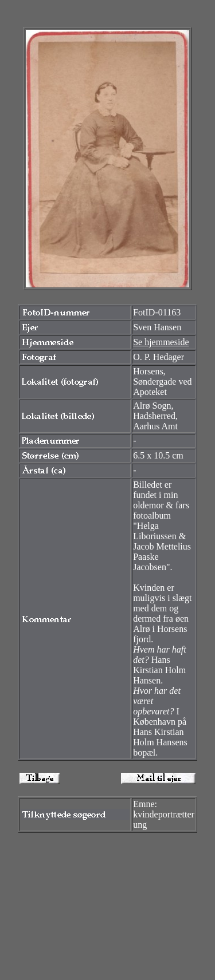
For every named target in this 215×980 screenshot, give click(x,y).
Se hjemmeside (161, 342)
